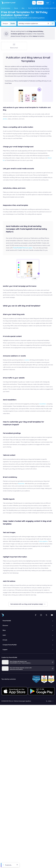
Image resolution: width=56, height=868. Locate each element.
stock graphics (43, 541)
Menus (16, 8)
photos (5, 119)
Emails (13, 23)
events (27, 360)
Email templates (6, 8)
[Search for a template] (33, 24)
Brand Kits (21, 484)
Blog (23, 8)
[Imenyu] (53, 3)
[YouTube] (52, 615)
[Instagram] (41, 615)
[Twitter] (46, 615)
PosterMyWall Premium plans (23, 248)
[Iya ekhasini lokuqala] (8, 3)
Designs (5, 23)
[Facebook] (36, 615)
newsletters (43, 404)
